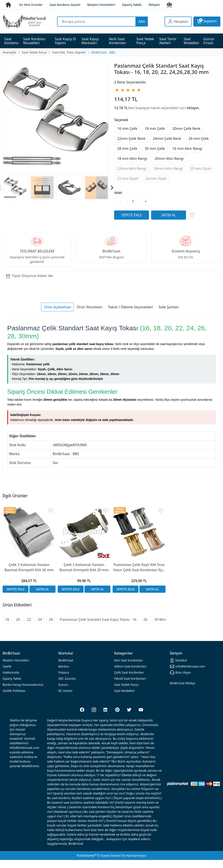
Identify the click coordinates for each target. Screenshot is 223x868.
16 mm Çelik (127, 129)
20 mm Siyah (201, 169)
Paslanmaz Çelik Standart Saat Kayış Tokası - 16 (98, 619)
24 (40, 619)
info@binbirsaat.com (188, 666)
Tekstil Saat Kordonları (130, 679)
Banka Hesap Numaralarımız (23, 685)
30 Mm (160, 619)
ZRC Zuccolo (67, 679)
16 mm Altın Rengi (187, 149)
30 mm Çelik (155, 149)
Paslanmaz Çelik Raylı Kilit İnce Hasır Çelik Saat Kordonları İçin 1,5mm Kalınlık (139, 567)
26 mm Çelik (199, 139)
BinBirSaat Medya (182, 683)
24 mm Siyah (156, 179)
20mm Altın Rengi (169, 159)
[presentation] (112, 188)
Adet (118, 193)
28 (51, 619)
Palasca (64, 672)
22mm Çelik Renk (131, 139)
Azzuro (63, 685)
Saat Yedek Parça (126, 685)
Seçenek (121, 120)
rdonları (128, 660)
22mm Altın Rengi (132, 169)
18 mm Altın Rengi (132, 159)
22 (29, 619)
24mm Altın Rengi (168, 169)
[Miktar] (133, 201)
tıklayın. (193, 108)
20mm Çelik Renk (186, 129)
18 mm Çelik (155, 129)
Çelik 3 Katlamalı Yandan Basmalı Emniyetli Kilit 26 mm (29, 567)
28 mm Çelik (127, 149)
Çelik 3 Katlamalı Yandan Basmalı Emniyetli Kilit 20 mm (84, 567)
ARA (142, 22)
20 (18, 619)
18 (7, 619)
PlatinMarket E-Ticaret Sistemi (99, 855)
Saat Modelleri (124, 691)
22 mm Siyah (128, 179)
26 (145, 619)
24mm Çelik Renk (167, 139)
